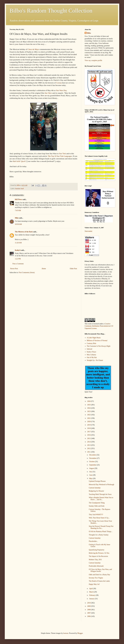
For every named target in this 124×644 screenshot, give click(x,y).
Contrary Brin (91, 343)
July (91, 472)
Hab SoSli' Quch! (19, 161)
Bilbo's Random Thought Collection (51, 11)
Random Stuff (19, 189)
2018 (89, 428)
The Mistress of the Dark (24, 232)
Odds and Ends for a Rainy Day (99, 575)
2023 (89, 411)
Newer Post (14, 269)
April (91, 589)
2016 (89, 435)
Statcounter (88, 231)
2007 (89, 613)
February (92, 595)
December (93, 455)
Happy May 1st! (94, 584)
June (91, 475)
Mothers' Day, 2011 (95, 560)
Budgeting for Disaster (96, 491)
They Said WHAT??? (96, 515)
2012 (89, 448)
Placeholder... (93, 541)
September (93, 465)
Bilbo (89, 33)
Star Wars (48, 93)
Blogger (80, 633)
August (92, 468)
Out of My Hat (92, 357)
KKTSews (19, 199)
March (92, 592)
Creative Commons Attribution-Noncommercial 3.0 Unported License (99, 326)
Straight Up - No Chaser (95, 360)
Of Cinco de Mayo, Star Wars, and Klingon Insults (100, 570)
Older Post (73, 269)
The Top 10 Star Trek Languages (60, 156)
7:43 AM (18, 210)
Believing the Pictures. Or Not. (99, 553)
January (92, 599)
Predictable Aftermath (96, 566)
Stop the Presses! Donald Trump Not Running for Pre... (101, 527)
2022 (89, 415)
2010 (89, 603)
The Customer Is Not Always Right (99, 346)
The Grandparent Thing (97, 503)
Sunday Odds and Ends (97, 506)
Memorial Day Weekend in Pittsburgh (101, 485)
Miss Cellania (91, 355)
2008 (89, 610)
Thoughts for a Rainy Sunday (99, 535)
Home (44, 269)
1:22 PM (18, 259)
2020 (89, 422)
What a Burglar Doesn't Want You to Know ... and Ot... (101, 499)
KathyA (18, 250)
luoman (66, 633)
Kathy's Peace (91, 352)
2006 (89, 616)
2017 (89, 432)
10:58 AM (18, 224)
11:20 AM (18, 243)
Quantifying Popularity (97, 550)
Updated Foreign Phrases (97, 481)
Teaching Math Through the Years (100, 494)
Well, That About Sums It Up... (99, 518)
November (93, 458)
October (92, 462)
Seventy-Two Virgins (96, 578)
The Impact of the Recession (98, 556)
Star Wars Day (61, 90)
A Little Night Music (94, 338)
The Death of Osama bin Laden (99, 581)
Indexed (89, 349)
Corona (59, 83)
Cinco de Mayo (33, 49)
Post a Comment (18, 264)
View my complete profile (93, 60)
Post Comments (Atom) (27, 273)
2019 (89, 425)
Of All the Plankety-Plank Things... (101, 531)
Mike (17, 218)
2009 (89, 606)
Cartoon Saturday (95, 488)
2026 (89, 401)
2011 (89, 452)
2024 (89, 408)
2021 (89, 418)
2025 (89, 405)
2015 (89, 438)
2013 (89, 445)
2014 (89, 442)
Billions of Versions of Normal (97, 341)
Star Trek (62, 153)
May (91, 478)
